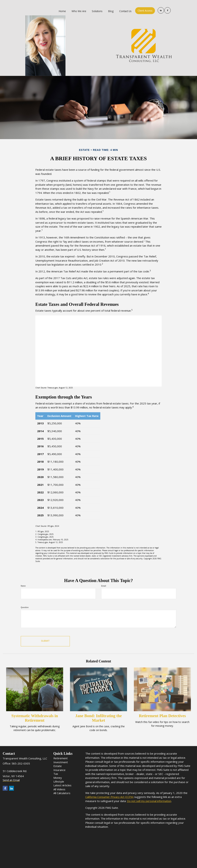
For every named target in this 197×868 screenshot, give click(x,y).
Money (58, 778)
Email (104, 586)
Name (23, 586)
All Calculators (62, 793)
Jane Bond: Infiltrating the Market (98, 718)
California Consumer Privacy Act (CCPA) (109, 797)
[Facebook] (168, 10)
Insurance (59, 770)
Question (25, 607)
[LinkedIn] (161, 10)
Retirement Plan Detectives (162, 716)
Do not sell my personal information (149, 801)
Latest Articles (62, 785)
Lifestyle (59, 781)
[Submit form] (45, 641)
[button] (80, 11)
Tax (56, 774)
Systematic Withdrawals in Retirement (35, 718)
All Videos (59, 789)
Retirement (61, 758)
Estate (58, 766)
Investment (61, 762)
